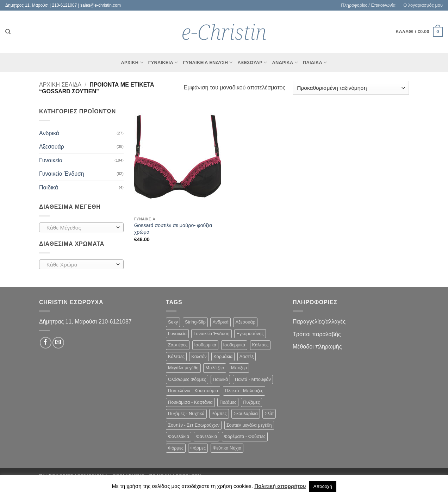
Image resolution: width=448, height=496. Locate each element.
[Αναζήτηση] (8, 32)
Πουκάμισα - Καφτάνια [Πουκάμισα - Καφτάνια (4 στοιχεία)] (190, 402)
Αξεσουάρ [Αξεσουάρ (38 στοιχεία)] (245, 322)
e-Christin (224, 32)
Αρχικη (132, 62)
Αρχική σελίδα (60, 85)
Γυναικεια (163, 62)
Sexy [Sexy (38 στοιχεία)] (173, 322)
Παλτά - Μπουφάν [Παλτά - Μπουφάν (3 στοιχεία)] (253, 379)
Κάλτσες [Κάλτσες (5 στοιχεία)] (176, 356)
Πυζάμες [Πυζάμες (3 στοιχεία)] (251, 402)
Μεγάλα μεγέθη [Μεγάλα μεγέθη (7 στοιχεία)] (183, 368)
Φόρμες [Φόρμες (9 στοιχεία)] (176, 448)
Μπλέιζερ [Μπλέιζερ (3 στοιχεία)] (215, 368)
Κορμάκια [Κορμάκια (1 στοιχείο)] (223, 356)
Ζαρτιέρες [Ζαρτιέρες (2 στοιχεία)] (178, 345)
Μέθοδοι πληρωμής (317, 347)
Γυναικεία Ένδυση (208, 62)
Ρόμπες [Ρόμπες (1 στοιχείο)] (219, 413)
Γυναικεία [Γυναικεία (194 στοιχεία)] (177, 334)
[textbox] (80, 228)
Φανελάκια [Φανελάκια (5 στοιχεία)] (179, 436)
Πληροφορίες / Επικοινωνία (368, 5)
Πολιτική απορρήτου (280, 486)
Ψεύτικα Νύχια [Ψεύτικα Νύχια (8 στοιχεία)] (227, 448)
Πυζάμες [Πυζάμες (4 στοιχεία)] (228, 402)
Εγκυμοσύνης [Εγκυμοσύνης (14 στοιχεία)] (250, 334)
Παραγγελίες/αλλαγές (319, 322)
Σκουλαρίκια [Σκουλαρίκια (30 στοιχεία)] (246, 413)
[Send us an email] (58, 343)
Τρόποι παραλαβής (317, 334)
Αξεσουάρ (253, 62)
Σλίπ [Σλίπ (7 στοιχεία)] (269, 413)
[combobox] (81, 227)
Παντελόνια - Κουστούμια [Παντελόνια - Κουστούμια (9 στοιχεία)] (193, 391)
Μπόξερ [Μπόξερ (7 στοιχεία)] (239, 368)
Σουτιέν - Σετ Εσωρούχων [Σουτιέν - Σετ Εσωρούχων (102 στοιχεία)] (194, 425)
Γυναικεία (51, 160)
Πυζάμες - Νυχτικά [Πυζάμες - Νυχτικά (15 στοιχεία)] (186, 413)
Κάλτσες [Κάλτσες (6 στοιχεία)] (260, 345)
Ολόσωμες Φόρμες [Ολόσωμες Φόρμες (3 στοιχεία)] (187, 379)
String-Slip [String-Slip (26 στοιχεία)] (195, 322)
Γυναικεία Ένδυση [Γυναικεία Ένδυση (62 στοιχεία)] (211, 334)
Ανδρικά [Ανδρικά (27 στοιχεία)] (220, 322)
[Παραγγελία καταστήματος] (351, 88)
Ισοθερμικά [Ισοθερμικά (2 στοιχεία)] (206, 345)
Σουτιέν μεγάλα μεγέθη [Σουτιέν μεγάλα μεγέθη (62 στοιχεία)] (249, 425)
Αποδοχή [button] (323, 486)
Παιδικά (315, 62)
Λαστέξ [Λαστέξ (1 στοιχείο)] (247, 356)
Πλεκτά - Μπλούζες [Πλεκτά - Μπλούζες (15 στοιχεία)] (244, 391)
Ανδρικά (49, 133)
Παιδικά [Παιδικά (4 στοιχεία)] (220, 379)
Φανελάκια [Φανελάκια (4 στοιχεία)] (206, 436)
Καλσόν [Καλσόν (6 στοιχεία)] (199, 356)
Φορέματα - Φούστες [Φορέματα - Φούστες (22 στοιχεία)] (245, 436)
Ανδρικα (285, 62)
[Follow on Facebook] (46, 343)
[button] (419, 32)
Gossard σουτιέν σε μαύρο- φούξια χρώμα (173, 229)
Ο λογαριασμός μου (423, 5)
